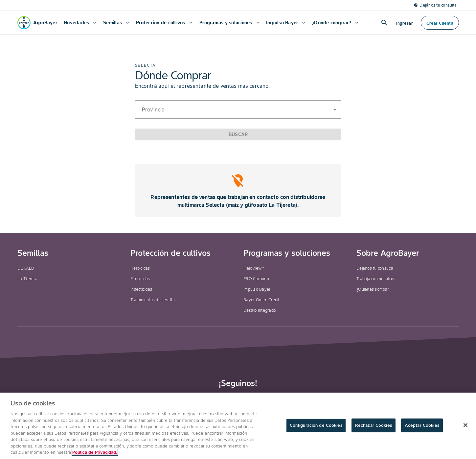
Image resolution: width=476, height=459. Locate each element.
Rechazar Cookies (374, 425)
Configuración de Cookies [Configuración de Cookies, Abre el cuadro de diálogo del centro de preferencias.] (316, 425)
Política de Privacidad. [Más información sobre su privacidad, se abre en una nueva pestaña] (95, 452)
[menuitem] (79, 23)
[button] (238, 109)
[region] (238, 426)
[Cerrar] (465, 425)
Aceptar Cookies (422, 425)
